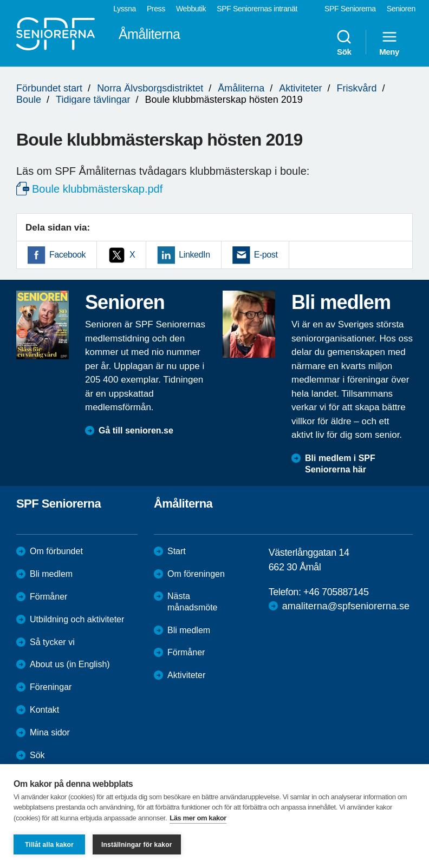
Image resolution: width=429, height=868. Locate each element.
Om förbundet (56, 551)
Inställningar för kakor (137, 845)
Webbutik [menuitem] (191, 9)
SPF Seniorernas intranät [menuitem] (257, 9)
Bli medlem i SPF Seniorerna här (340, 464)
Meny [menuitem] (389, 42)
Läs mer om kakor (198, 818)
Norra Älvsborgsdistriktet (150, 88)
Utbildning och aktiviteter (77, 619)
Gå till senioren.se (136, 430)
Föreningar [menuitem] (51, 687)
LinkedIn (194, 255)
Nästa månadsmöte (193, 602)
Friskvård (356, 88)
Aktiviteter (300, 88)
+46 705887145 (336, 592)
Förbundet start (49, 88)
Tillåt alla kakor (49, 845)
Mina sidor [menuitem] (50, 732)
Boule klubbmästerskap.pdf (97, 189)
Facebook (67, 255)
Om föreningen (196, 574)
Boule (29, 100)
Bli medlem (51, 574)
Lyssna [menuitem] (125, 9)
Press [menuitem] (156, 9)
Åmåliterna (241, 88)
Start (177, 551)
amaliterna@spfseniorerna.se (346, 606)
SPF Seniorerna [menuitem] (350, 9)
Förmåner (48, 597)
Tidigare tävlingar (93, 100)
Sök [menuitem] (344, 42)
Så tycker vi (52, 642)
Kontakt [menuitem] (44, 710)
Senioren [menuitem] (401, 9)
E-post (266, 255)
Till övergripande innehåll (0, 0)
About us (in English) (70, 664)
